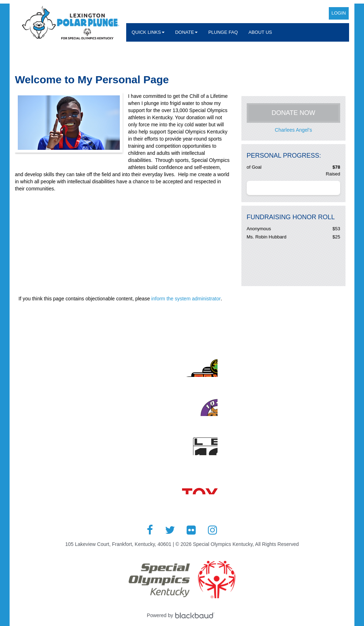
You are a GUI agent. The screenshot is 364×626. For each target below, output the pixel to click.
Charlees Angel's (293, 130)
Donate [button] (186, 32)
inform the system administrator (186, 299)
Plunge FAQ (223, 32)
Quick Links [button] (148, 32)
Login (339, 13)
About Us (260, 32)
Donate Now (293, 113)
